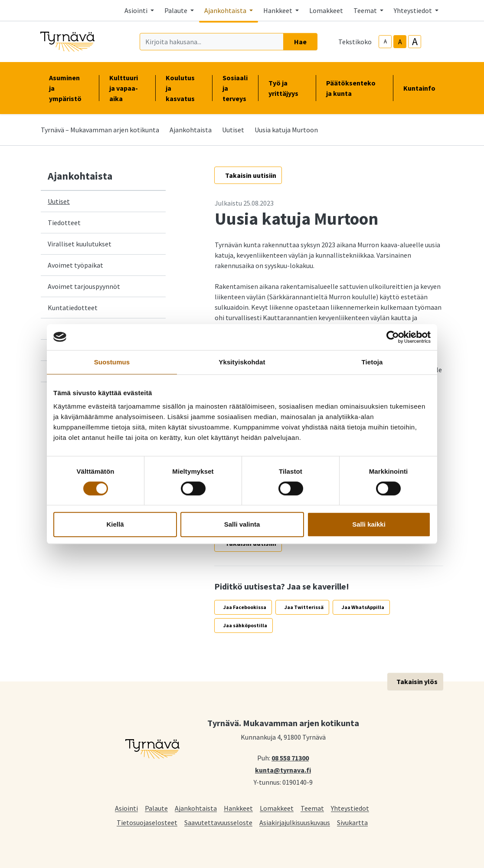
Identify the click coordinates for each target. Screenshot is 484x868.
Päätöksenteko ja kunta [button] (354, 88)
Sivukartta (352, 822)
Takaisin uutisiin (251, 175)
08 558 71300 (290, 757)
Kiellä (115, 524)
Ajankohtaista (191, 130)
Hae (300, 42)
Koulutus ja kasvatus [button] (184, 88)
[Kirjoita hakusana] (212, 42)
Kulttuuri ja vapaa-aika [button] (127, 88)
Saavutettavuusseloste (218, 822)
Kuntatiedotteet (73, 308)
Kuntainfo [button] (423, 88)
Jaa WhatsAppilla (363, 607)
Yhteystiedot (350, 808)
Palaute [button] (177, 10)
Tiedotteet (64, 223)
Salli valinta (242, 524)
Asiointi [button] (137, 10)
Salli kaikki (369, 524)
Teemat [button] (366, 10)
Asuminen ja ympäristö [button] (69, 88)
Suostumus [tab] (112, 362)
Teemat (312, 808)
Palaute (156, 808)
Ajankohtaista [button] (226, 10)
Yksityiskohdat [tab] (242, 362)
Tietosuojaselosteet (147, 822)
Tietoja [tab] (372, 362)
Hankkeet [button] (278, 10)
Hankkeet (238, 808)
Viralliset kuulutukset (80, 244)
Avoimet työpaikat (75, 265)
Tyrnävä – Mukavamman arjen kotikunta (100, 130)
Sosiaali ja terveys (235, 88)
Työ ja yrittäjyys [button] (287, 88)
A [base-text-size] (400, 42)
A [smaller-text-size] (385, 41)
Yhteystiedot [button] (414, 10)
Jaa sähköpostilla (245, 625)
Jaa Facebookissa (245, 607)
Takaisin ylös (417, 681)
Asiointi (126, 808)
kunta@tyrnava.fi (283, 770)
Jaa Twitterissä (304, 607)
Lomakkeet (326, 10)
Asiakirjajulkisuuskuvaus (295, 822)
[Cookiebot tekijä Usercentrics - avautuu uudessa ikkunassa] (393, 337)
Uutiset (233, 130)
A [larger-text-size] (415, 42)
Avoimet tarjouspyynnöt (84, 286)
